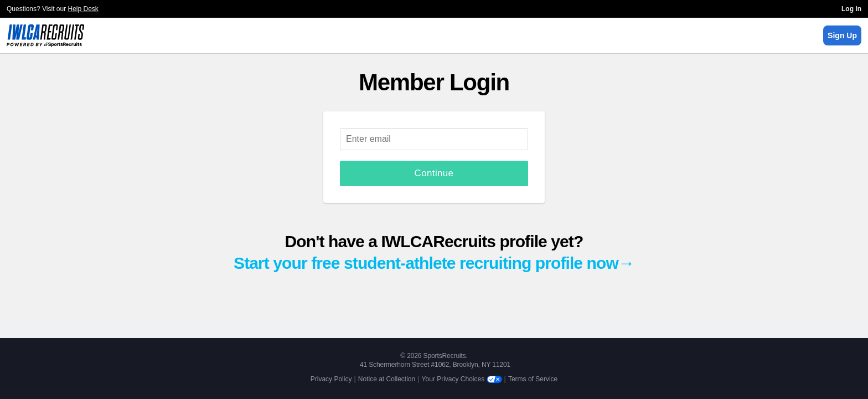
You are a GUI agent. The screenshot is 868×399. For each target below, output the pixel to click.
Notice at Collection (387, 379)
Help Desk (83, 9)
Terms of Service (533, 379)
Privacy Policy (331, 379)
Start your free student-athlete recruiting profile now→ (434, 263)
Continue (434, 173)
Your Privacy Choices (462, 379)
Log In (851, 9)
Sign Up (842, 35)
